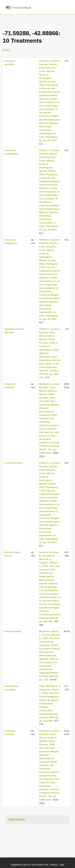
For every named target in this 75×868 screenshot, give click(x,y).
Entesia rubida (13, 631)
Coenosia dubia (13, 463)
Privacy (54, 865)
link (6, 50)
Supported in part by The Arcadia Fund (29, 865)
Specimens (17, 819)
